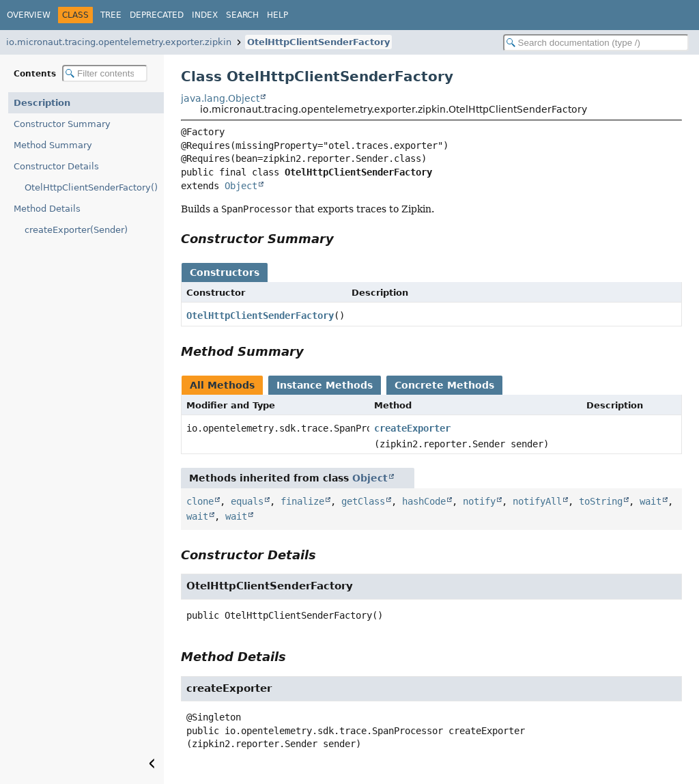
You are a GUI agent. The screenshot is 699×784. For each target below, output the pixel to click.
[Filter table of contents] (105, 73)
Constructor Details (56, 166)
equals (247, 501)
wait (651, 501)
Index (205, 15)
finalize (302, 501)
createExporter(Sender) (76, 230)
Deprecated (157, 15)
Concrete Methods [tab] (444, 385)
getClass (363, 501)
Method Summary (53, 145)
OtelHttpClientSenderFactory (318, 42)
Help (277, 15)
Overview (29, 15)
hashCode (424, 501)
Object (241, 186)
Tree (111, 15)
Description (42, 103)
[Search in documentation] (596, 43)
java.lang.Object (220, 98)
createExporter (412, 428)
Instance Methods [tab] (325, 385)
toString (601, 501)
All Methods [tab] (222, 385)
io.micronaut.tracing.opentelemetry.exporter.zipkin (119, 42)
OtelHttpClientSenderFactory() (91, 187)
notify (479, 501)
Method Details (47, 209)
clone (200, 501)
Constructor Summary (62, 124)
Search (242, 15)
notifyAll (537, 501)
